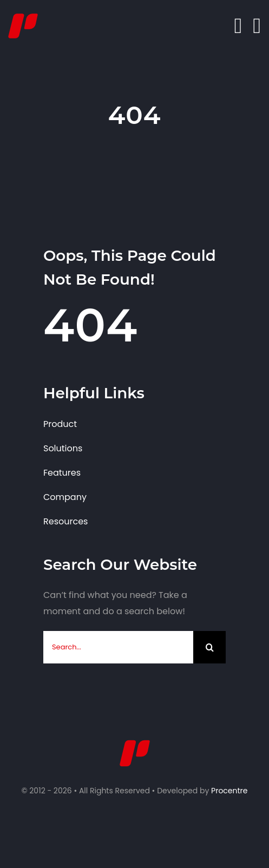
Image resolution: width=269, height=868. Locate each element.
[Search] (209, 647)
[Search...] (118, 647)
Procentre (229, 791)
